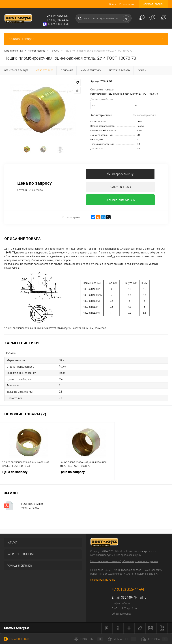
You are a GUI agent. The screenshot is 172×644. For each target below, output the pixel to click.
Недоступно (71, 218)
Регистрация (127, 4)
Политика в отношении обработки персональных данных (124, 562)
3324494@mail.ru (134, 598)
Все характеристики (144, 115)
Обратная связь (17, 639)
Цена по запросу (29, 475)
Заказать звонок (153, 4)
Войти (113, 4)
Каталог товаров (86, 39)
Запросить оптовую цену (120, 200)
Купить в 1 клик (120, 187)
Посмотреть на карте (103, 580)
